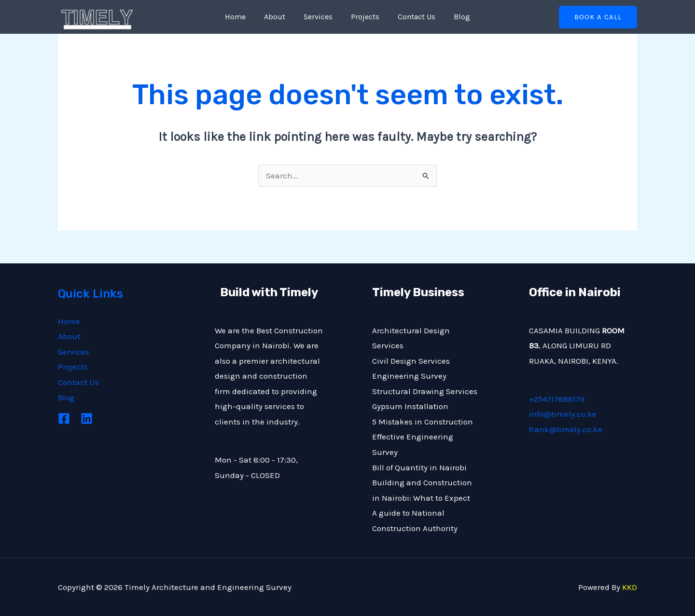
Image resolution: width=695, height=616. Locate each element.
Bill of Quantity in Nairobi (419, 467)
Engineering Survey (409, 376)
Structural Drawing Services (425, 391)
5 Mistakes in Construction (423, 422)
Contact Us (412, 17)
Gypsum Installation (410, 406)
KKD (630, 587)
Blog (455, 17)
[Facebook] (64, 418)
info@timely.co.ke (563, 414)
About (279, 17)
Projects (364, 17)
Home (243, 17)
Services (320, 17)
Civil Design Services (411, 361)
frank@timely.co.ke (566, 429)
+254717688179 (557, 399)
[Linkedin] (87, 418)
